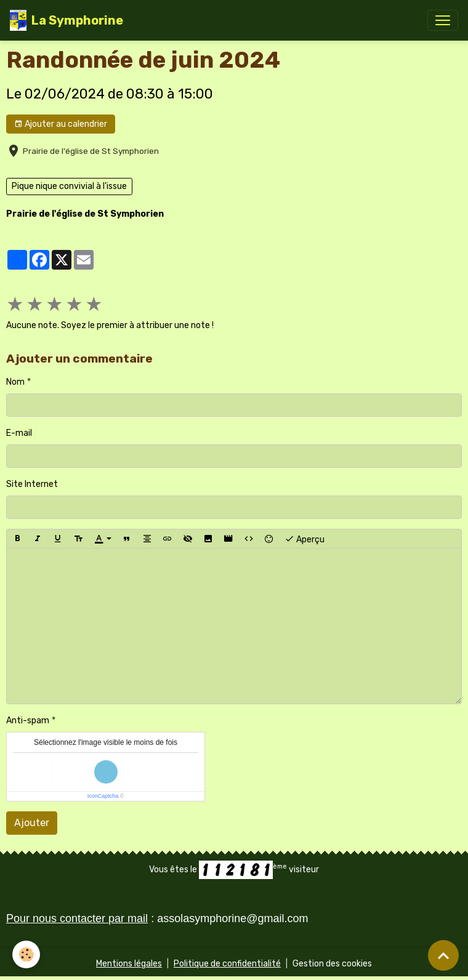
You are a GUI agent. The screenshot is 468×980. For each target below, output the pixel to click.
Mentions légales (129, 964)
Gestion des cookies (332, 964)
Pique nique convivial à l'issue (69, 186)
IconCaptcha (103, 796)
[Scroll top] (443, 955)
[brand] (67, 20)
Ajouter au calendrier (61, 124)
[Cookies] (26, 954)
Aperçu (305, 539)
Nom (15, 382)
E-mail (19, 433)
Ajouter (32, 823)
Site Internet (32, 484)
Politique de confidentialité (227, 964)
